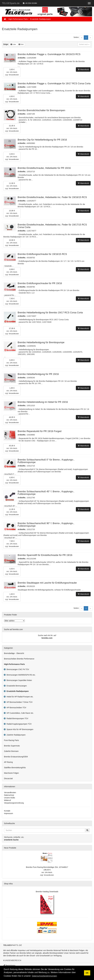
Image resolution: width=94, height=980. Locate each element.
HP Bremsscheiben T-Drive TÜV (19, 702)
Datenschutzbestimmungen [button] (44, 976)
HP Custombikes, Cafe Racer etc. (20, 713)
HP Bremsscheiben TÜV (16, 708)
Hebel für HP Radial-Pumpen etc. (20, 697)
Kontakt (7, 811)
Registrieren (9, 965)
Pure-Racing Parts (11, 740)
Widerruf (7, 800)
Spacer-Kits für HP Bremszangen (19, 729)
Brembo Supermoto (12, 746)
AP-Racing (8, 762)
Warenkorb (83, 69)
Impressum (8, 813)
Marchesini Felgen (11, 773)
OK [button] (87, 973)
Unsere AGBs (10, 798)
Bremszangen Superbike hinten (19, 680)
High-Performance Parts (18, 19)
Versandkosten (14, 75)
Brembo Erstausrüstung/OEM (16, 757)
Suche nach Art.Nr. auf (47, 635)
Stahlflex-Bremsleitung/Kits (15, 768)
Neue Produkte (10, 848)
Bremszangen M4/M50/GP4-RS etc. (21, 675)
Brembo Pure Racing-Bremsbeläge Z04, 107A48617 (47, 867)
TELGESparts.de (11, 3)
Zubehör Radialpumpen (16, 735)
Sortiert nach (84, 44)
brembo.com (47, 638)
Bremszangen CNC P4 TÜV (17, 669)
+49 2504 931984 (30, 3)
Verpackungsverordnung (14, 803)
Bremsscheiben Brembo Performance (19, 659)
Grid (21, 44)
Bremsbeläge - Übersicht (14, 653)
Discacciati (8, 778)
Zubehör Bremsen (11, 751)
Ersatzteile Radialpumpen (40, 19)
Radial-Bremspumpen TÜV (17, 718)
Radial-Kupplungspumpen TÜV (19, 724)
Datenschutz (9, 795)
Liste (13, 44)
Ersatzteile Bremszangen (16, 686)
